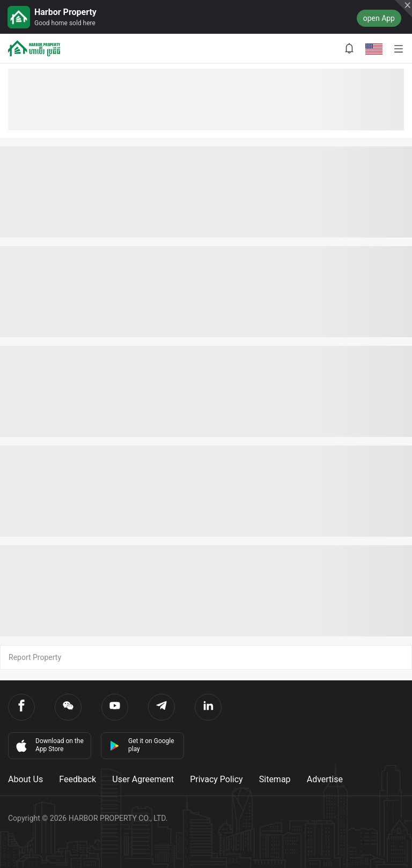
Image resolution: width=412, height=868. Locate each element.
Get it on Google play (142, 745)
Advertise (325, 779)
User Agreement (143, 779)
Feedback (78, 779)
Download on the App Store (49, 745)
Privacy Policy (216, 779)
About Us (25, 779)
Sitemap (275, 779)
